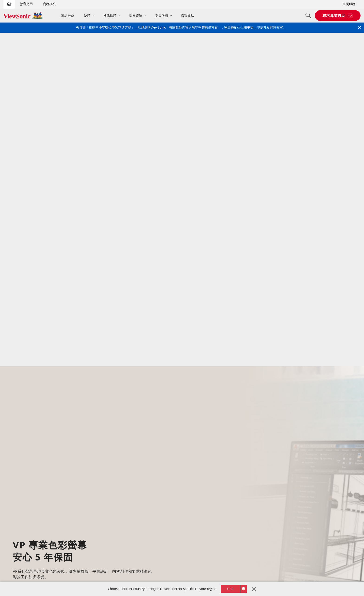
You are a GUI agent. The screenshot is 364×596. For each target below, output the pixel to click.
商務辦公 (49, 4)
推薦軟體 (110, 15)
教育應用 (26, 4)
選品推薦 (68, 15)
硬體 (87, 15)
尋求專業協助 (334, 16)
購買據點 (187, 15)
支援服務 (349, 4)
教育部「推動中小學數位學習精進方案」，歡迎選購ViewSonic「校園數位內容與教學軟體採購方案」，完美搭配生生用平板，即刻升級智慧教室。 (181, 27)
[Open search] (310, 16)
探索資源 (136, 15)
